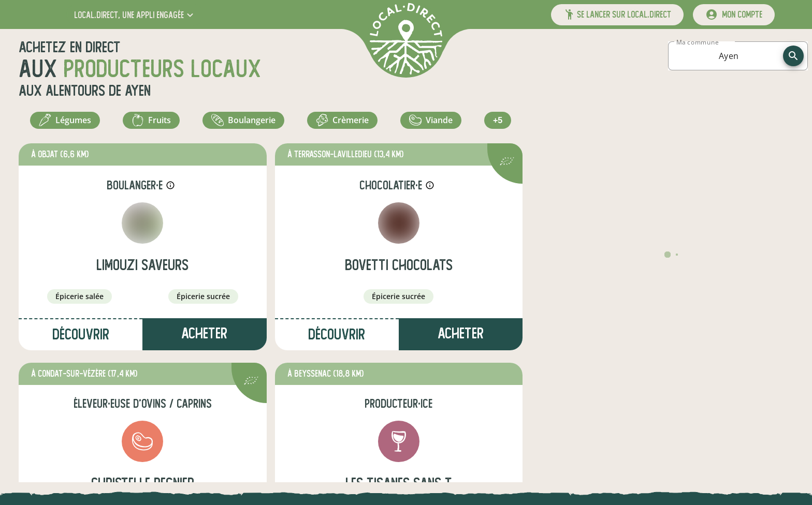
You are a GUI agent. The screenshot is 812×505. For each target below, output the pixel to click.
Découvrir (81, 340)
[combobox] (729, 56)
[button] (135, 15)
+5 (499, 123)
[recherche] (793, 56)
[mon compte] (734, 15)
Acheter (204, 339)
